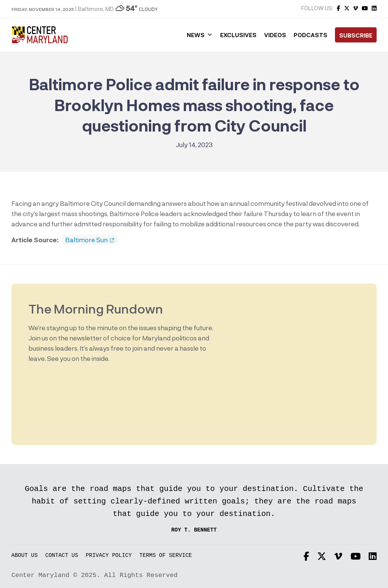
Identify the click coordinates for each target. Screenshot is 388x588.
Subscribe (356, 35)
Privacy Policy (109, 556)
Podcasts (311, 35)
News (200, 35)
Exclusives (238, 35)
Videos (275, 35)
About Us (24, 556)
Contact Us (62, 556)
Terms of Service (166, 556)
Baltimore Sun (90, 240)
